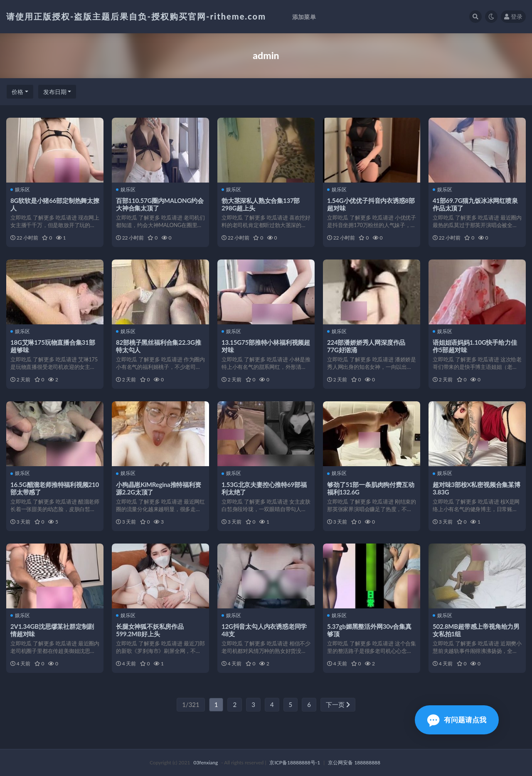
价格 (17, 92)
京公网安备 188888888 (354, 762)
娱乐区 (20, 190)
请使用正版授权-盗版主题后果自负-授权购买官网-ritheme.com (136, 16)
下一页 (338, 704)
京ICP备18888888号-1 (295, 762)
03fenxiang (206, 762)
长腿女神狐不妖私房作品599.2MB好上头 (150, 630)
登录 (513, 16)
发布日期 (55, 92)
